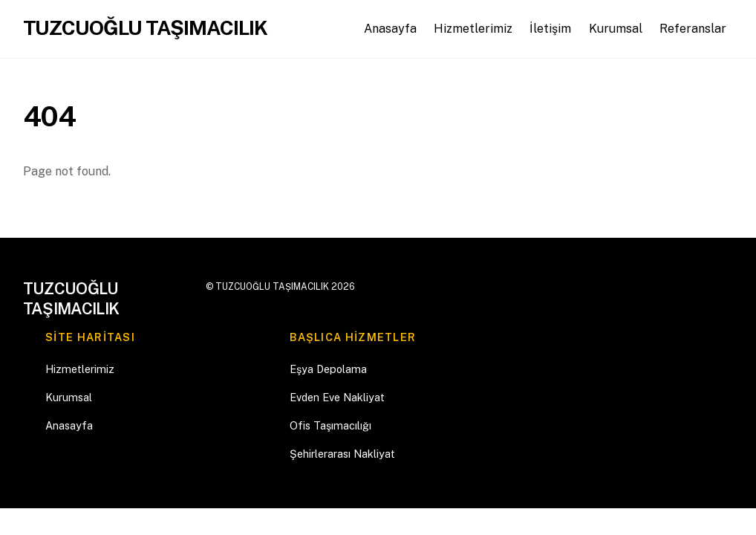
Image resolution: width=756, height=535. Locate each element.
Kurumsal (616, 29)
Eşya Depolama (328, 369)
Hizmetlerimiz (473, 29)
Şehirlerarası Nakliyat (342, 454)
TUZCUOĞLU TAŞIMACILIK (272, 286)
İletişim (550, 29)
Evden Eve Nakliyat (337, 397)
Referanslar (693, 29)
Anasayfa (390, 29)
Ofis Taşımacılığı (330, 425)
